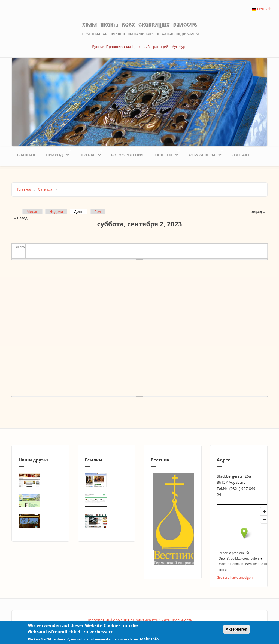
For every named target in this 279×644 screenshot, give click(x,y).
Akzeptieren (236, 629)
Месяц (32, 212)
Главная (26, 155)
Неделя (56, 212)
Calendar (46, 189)
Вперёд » (257, 212)
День (81, 212)
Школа (88, 154)
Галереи (164, 154)
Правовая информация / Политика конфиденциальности (139, 620)
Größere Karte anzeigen (235, 577)
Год (98, 212)
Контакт (240, 155)
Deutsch (262, 9)
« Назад (21, 218)
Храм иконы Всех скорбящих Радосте (139, 26)
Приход (56, 154)
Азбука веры (203, 154)
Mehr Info (149, 639)
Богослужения (127, 155)
